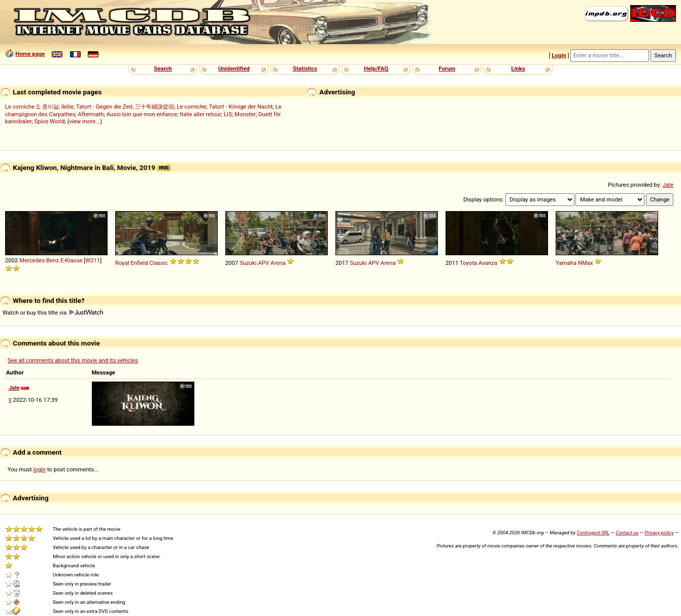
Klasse (74, 260)
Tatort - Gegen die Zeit (104, 107)
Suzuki (248, 263)
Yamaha (566, 263)
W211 (93, 260)
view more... (85, 121)
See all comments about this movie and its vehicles (73, 360)
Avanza (488, 263)
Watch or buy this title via (53, 313)
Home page (30, 54)
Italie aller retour (200, 114)
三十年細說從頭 (155, 107)
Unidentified (234, 69)
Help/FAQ (376, 69)
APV (263, 263)
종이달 (50, 107)
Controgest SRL (593, 533)
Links (518, 69)
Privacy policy (659, 533)
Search (163, 69)
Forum (447, 69)
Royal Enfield (131, 263)
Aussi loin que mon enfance (142, 114)
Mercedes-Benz (39, 260)
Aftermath (91, 114)
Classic (159, 263)
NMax (586, 263)
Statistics (305, 69)
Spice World (50, 121)
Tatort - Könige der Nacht (241, 107)
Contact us (627, 533)
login (40, 469)
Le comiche (191, 107)
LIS (228, 114)
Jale (668, 185)
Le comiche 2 (22, 107)
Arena (278, 263)
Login (559, 55)
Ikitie (67, 107)
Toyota (468, 263)
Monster (245, 114)
